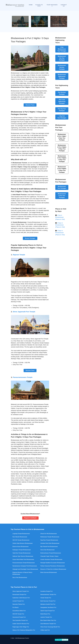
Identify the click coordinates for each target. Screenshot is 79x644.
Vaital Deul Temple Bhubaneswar (22, 553)
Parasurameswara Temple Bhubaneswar (24, 563)
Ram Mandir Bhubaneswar (20, 537)
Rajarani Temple (19, 255)
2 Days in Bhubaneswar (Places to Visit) (60, 225)
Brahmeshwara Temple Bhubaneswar (51, 553)
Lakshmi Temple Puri (46, 617)
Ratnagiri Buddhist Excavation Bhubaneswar (53, 563)
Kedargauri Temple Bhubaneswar (22, 550)
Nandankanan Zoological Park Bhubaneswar (25, 566)
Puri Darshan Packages (62, 93)
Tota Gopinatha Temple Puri (20, 620)
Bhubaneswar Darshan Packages (62, 67)
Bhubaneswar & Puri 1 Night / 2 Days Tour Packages (62, 137)
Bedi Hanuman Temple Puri (48, 601)
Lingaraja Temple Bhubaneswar (21, 534)
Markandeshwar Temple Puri (48, 595)
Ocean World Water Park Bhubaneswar (23, 559)
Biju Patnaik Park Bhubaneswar (49, 547)
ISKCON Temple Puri (18, 614)
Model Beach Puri (45, 614)
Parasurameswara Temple (23, 377)
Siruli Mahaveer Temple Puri (48, 624)
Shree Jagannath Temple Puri (21, 591)
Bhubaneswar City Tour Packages (62, 58)
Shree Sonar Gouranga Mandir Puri (50, 627)
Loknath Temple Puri (18, 601)
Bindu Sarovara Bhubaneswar (49, 572)
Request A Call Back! (30, 518)
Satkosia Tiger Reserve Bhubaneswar (23, 556)
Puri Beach (16, 607)
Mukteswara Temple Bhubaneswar (50, 537)
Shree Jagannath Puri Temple (24, 312)
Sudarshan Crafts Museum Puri (21, 598)
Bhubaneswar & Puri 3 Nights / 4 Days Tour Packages (62, 159)
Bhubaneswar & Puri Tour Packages (62, 196)
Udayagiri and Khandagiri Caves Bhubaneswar (25, 569)
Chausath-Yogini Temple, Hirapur (49, 556)
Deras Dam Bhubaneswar (47, 550)
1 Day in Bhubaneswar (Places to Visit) (60, 217)
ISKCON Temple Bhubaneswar (21, 540)
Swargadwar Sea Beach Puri (48, 607)
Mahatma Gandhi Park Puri (48, 604)
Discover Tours (30, 105)
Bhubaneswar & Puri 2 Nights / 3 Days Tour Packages (62, 148)
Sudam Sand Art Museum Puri (21, 624)
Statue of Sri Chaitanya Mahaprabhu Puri (24, 630)
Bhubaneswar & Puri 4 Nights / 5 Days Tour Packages (62, 170)
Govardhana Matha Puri (19, 611)
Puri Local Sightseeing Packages (62, 101)
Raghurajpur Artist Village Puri (21, 627)
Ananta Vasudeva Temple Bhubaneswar (51, 559)
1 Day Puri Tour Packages (62, 117)
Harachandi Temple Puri (19, 617)
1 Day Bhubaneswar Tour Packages (62, 49)
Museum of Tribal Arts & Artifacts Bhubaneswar (53, 569)
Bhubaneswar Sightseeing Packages (62, 76)
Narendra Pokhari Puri (19, 604)
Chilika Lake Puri (45, 630)
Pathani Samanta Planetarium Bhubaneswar (53, 566)
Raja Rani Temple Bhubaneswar (49, 540)
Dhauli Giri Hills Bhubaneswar (49, 534)
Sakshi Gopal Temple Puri (48, 611)
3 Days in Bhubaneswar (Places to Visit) (60, 233)
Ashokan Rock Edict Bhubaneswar (50, 543)
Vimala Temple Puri (46, 598)
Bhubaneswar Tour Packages (62, 187)
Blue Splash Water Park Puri (48, 620)
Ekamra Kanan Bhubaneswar (21, 547)
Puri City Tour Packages (62, 110)
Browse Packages (30, 238)
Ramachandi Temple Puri (19, 595)
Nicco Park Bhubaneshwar (20, 577)
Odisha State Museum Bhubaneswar (23, 543)
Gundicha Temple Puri (46, 591)
